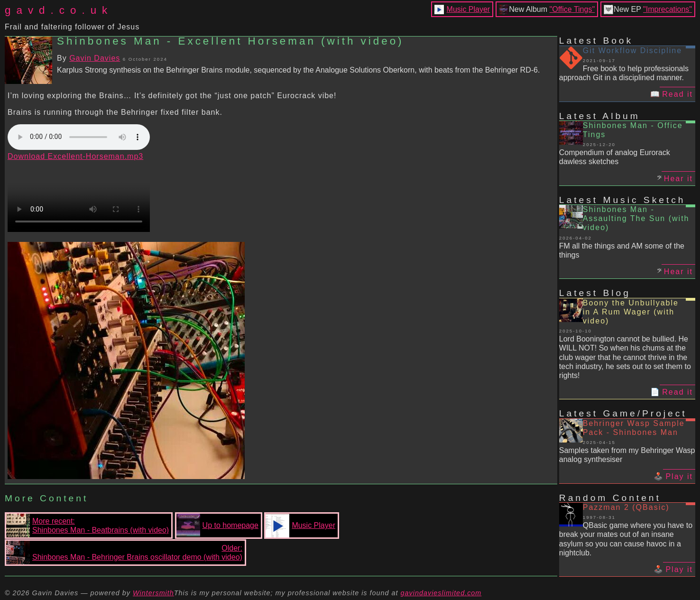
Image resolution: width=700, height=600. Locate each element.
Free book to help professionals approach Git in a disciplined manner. (624, 73)
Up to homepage (217, 526)
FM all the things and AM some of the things (622, 250)
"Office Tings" (572, 9)
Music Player (469, 9)
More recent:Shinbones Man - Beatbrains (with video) (87, 526)
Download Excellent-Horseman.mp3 (75, 156)
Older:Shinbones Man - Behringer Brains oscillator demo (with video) (124, 553)
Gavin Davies (95, 58)
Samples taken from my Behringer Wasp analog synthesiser (627, 455)
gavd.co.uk (59, 10)
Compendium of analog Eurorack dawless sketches (615, 157)
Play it (679, 476)
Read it (677, 94)
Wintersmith (153, 593)
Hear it (678, 179)
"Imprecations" (668, 9)
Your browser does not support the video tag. (79, 196)
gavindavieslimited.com (441, 593)
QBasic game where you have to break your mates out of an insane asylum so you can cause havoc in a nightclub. (626, 539)
